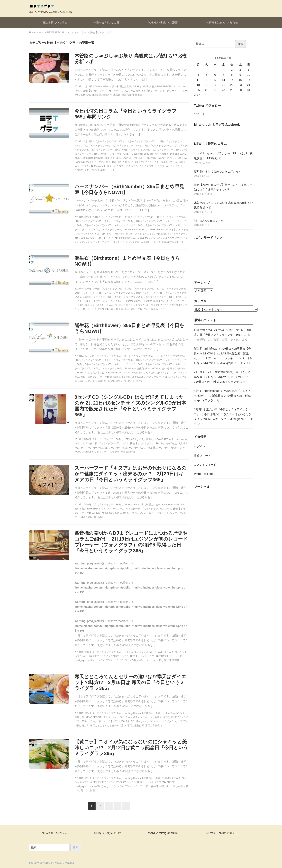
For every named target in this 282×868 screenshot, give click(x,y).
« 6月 (197, 95)
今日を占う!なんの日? (107, 23)
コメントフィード (205, 465)
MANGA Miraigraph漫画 (163, 23)
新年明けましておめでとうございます (218, 171)
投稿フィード (202, 456)
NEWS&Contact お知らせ (222, 23)
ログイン (200, 446)
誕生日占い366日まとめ (209, 221)
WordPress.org (203, 474)
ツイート (200, 114)
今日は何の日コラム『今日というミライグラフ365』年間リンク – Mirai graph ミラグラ (223, 419)
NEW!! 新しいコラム (55, 23)
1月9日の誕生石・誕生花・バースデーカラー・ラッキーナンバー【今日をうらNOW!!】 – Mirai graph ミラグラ (223, 358)
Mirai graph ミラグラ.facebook (217, 125)
